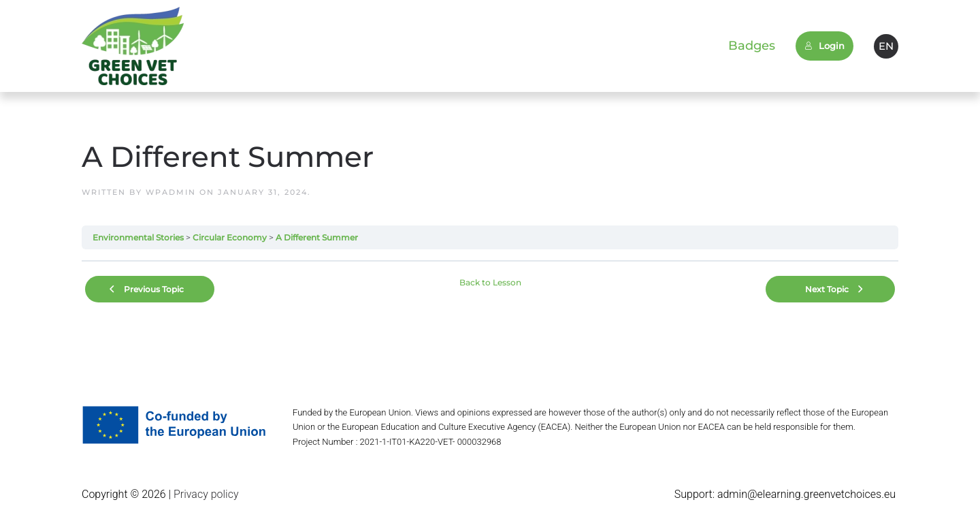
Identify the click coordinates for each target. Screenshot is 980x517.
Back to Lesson (490, 282)
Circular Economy (230, 237)
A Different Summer (317, 237)
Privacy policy (205, 494)
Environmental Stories (138, 237)
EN (886, 46)
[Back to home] (133, 46)
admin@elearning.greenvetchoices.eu (806, 494)
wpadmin (171, 192)
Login (824, 46)
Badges (752, 46)
